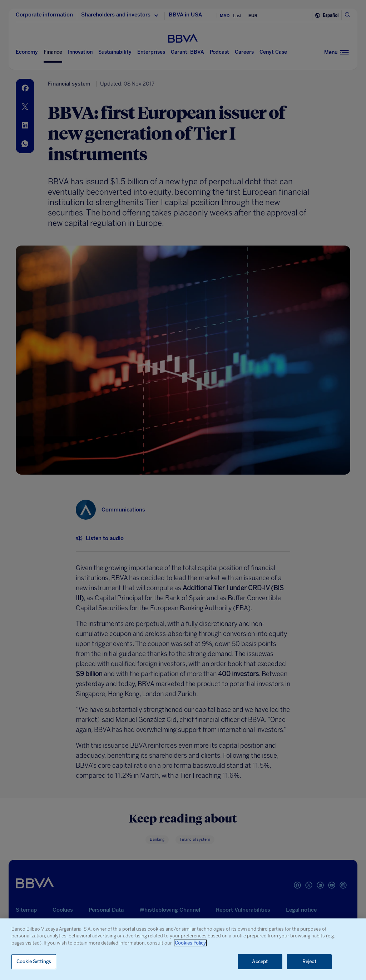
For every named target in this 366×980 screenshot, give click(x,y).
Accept (260, 962)
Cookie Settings (34, 962)
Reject (309, 962)
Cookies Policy (190, 943)
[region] (183, 949)
